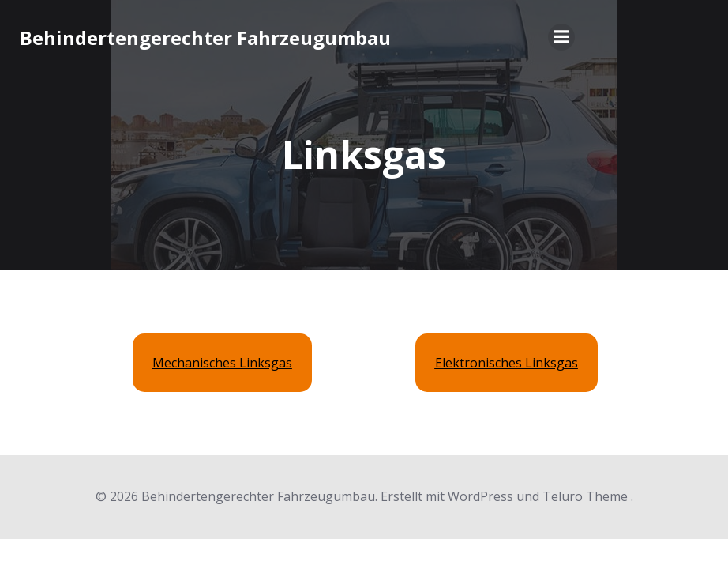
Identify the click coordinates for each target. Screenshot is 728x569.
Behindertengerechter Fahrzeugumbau (205, 38)
